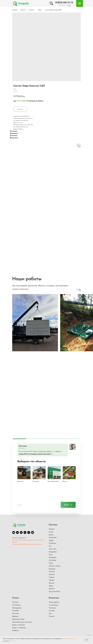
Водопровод (17, 608)
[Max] (21, 532)
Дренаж (15, 616)
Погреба (15, 611)
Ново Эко (52, 549)
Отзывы (52, 611)
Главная (15, 10)
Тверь (40, 10)
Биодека (52, 569)
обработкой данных (70, 639)
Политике (13, 641)
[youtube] (14, 532)
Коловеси (52, 543)
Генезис (52, 574)
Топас (51, 563)
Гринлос (52, 589)
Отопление (16, 605)
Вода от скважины (19, 628)
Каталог (23, 10)
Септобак (52, 560)
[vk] (25, 532)
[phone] (29, 532)
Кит (50, 546)
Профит (52, 580)
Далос (51, 535)
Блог (50, 613)
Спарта (52, 577)
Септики (32, 10)
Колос (51, 532)
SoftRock (15, 630)
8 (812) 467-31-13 (64, 2)
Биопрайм (52, 557)
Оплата (52, 616)
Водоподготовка (18, 619)
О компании (53, 605)
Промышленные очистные (22, 622)
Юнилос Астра (54, 566)
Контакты (52, 608)
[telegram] (17, 532)
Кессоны (16, 613)
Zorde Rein (53, 537)
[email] (33, 532)
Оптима (52, 571)
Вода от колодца (18, 625)
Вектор (51, 583)
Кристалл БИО (54, 591)
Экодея (52, 529)
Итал (51, 555)
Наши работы (54, 602)
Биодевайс (53, 552)
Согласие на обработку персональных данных (27, 544)
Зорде (51, 540)
